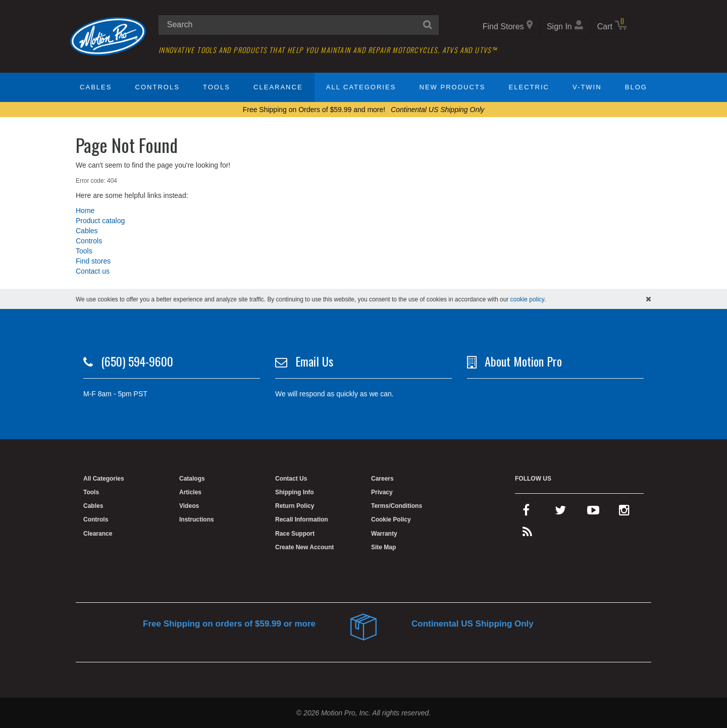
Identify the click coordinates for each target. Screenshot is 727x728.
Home (85, 211)
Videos (189, 506)
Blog (636, 87)
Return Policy (295, 506)
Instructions (197, 519)
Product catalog (100, 221)
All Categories (361, 87)
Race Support (295, 534)
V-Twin (587, 87)
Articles (190, 492)
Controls (158, 87)
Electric (529, 87)
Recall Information (302, 519)
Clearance (278, 87)
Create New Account (304, 547)
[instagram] (624, 512)
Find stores (93, 261)
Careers (382, 479)
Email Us (314, 361)
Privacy (382, 492)
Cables (96, 87)
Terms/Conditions (397, 506)
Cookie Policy (391, 519)
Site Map (383, 547)
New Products (453, 87)
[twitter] (560, 512)
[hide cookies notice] (648, 299)
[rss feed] (527, 534)
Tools (217, 87)
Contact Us (291, 479)
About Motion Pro (523, 361)
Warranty (384, 534)
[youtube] (593, 512)
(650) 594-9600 (137, 361)
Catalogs (192, 479)
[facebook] (526, 512)
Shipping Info (295, 492)
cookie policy (527, 299)
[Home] (108, 36)
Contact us (93, 271)
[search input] (299, 25)
